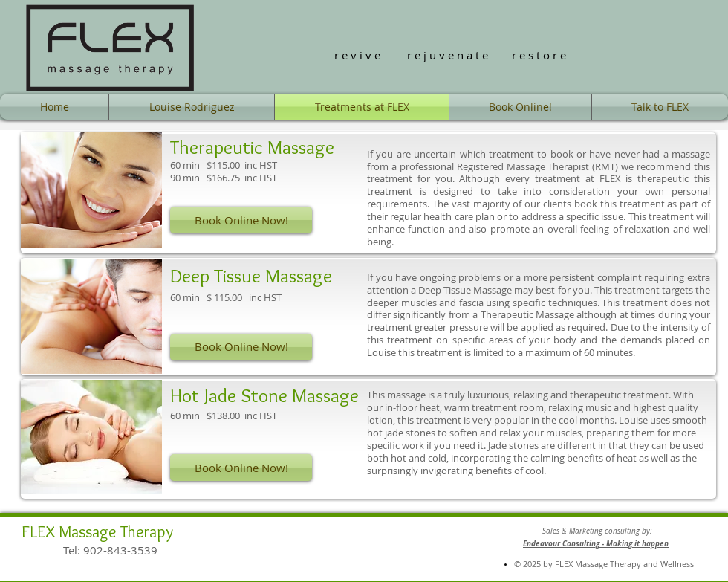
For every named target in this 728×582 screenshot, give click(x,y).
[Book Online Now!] (241, 220)
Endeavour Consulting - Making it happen (596, 543)
